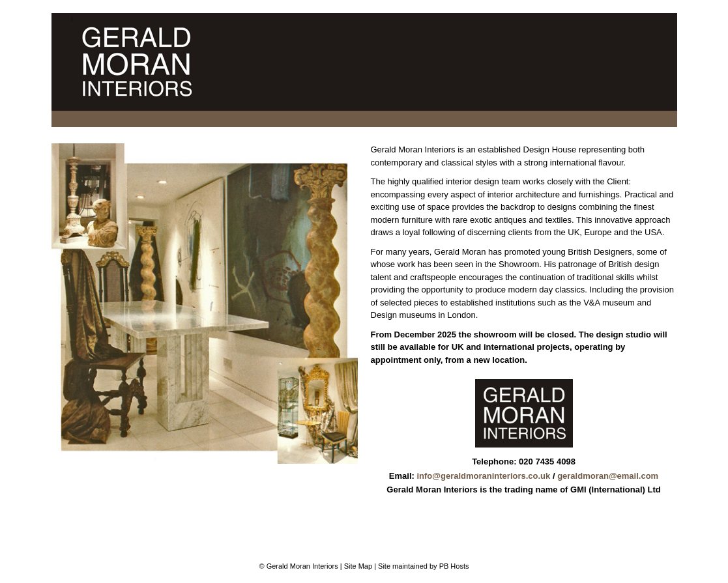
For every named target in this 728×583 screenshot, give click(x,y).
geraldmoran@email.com (608, 476)
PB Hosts (454, 566)
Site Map (358, 566)
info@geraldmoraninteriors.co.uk (483, 476)
